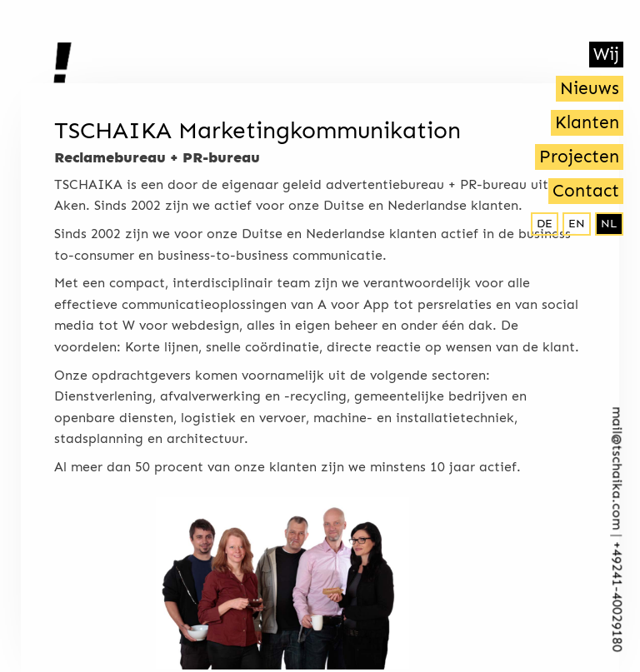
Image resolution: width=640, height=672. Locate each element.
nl (609, 224)
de (545, 224)
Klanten (587, 122)
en (577, 224)
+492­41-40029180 (617, 597)
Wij (606, 54)
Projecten (579, 157)
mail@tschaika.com (617, 469)
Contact (586, 191)
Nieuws (590, 88)
